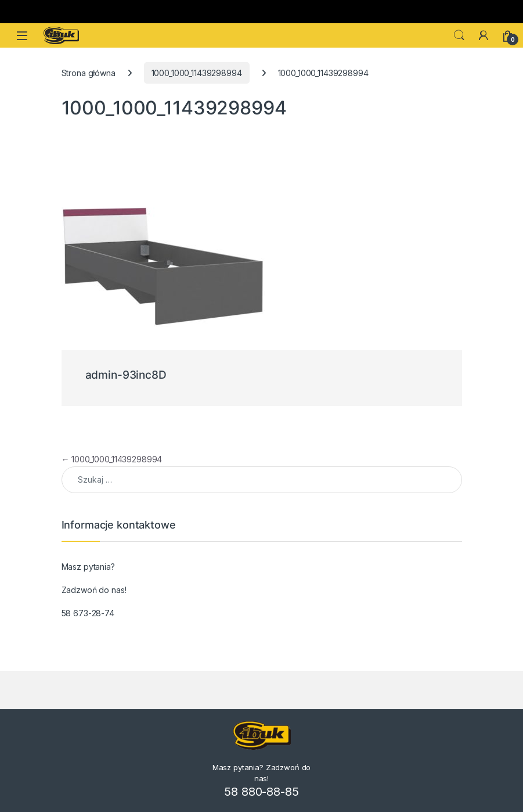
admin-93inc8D (126, 375)
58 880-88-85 (261, 792)
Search (459, 35)
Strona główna (89, 73)
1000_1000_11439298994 (197, 73)
